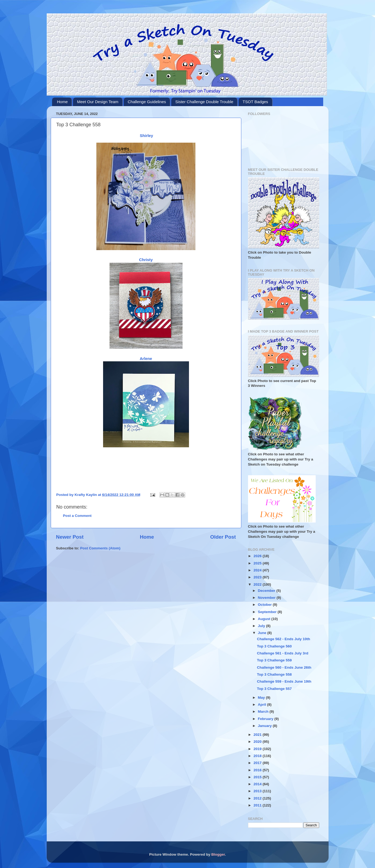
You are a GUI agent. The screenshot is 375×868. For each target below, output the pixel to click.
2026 (258, 556)
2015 (258, 777)
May (262, 698)
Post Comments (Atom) (100, 548)
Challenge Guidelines (147, 102)
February (266, 719)
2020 (258, 742)
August (265, 619)
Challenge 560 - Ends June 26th (284, 667)
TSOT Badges (255, 102)
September (268, 612)
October (265, 605)
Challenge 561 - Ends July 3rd (283, 653)
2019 (258, 749)
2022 (258, 584)
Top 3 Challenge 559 (274, 660)
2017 (258, 763)
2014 (258, 784)
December (267, 591)
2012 (258, 798)
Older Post (223, 537)
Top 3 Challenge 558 (274, 674)
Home (62, 102)
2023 (258, 577)
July (262, 626)
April (263, 705)
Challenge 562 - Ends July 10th (283, 639)
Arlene (146, 359)
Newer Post (70, 537)
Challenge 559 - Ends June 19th (284, 681)
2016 (258, 770)
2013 (258, 791)
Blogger (218, 854)
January (265, 726)
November (267, 598)
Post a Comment (77, 516)
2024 (258, 570)
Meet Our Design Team (98, 102)
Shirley (147, 136)
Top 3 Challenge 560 (274, 646)
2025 (258, 563)
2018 (258, 756)
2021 (258, 735)
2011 (258, 805)
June (263, 633)
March (264, 712)
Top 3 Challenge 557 (274, 689)
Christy (146, 260)
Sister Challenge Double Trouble (204, 102)
